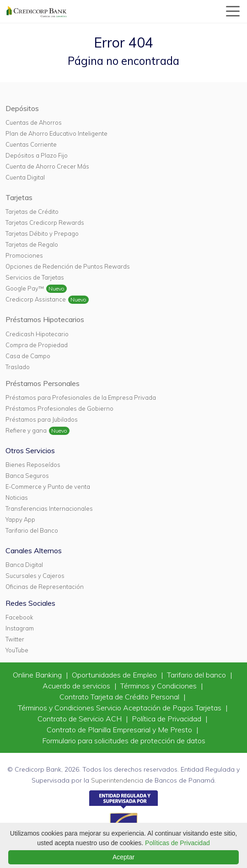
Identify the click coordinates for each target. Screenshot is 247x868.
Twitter (15, 639)
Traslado (18, 367)
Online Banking (38, 675)
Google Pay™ (25, 288)
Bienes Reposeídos (33, 465)
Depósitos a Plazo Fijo (37, 155)
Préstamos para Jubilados (42, 419)
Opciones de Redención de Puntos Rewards (68, 266)
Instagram (20, 628)
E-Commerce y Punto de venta (48, 487)
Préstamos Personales (43, 383)
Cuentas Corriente (31, 144)
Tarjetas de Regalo (32, 244)
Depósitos (22, 108)
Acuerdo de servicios (77, 686)
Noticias (17, 498)
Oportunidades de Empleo (115, 675)
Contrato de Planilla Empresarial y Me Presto (120, 730)
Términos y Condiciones (159, 686)
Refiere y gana (26, 430)
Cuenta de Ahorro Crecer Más (47, 166)
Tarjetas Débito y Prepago (42, 233)
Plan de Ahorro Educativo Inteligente (56, 133)
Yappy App (20, 519)
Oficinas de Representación (45, 587)
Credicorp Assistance (36, 299)
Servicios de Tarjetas (35, 277)
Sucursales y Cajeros (35, 576)
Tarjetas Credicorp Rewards (45, 222)
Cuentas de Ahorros (34, 122)
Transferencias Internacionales (49, 508)
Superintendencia (117, 780)
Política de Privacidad (167, 719)
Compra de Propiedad (37, 345)
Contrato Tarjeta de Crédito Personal (120, 697)
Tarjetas (19, 197)
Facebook (19, 617)
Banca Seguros (27, 476)
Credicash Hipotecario (37, 334)
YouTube (17, 650)
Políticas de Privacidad (177, 843)
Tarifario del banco (197, 675)
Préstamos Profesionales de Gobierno (59, 408)
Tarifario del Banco (32, 530)
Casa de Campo (28, 356)
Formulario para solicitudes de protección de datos (124, 741)
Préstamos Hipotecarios (45, 319)
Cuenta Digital (25, 177)
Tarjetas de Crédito (32, 212)
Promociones (24, 255)
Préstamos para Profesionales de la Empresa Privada (81, 397)
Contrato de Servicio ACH (81, 719)
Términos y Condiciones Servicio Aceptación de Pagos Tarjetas (121, 708)
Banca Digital (24, 565)
